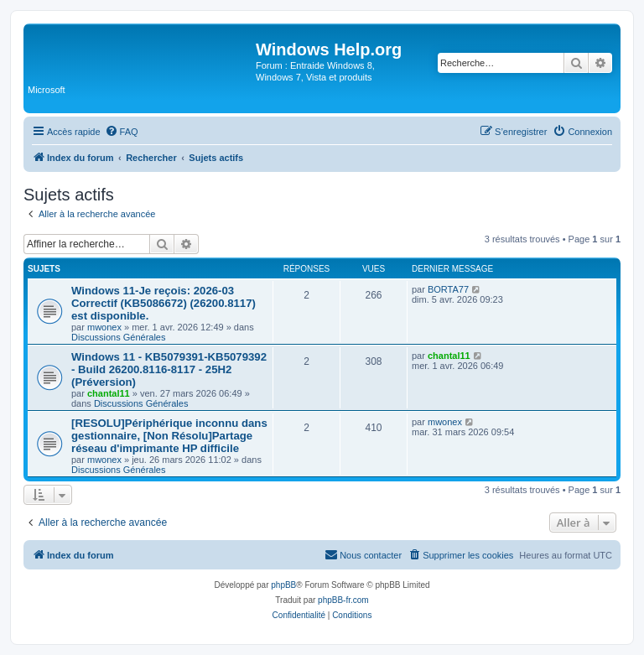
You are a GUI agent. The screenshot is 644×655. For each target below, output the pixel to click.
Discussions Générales (119, 337)
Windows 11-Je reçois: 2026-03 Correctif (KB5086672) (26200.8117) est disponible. (164, 303)
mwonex (104, 327)
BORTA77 (448, 289)
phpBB (283, 585)
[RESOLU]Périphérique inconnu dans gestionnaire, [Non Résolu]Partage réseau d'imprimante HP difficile (169, 436)
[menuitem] (122, 132)
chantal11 (109, 393)
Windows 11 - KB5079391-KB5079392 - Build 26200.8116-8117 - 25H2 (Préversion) (169, 369)
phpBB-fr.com (343, 600)
